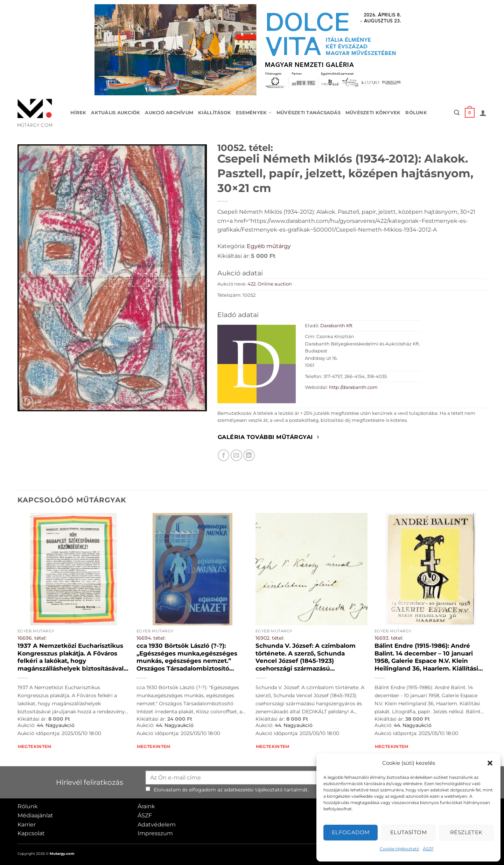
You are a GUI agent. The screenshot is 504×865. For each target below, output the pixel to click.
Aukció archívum (169, 113)
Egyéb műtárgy (269, 246)
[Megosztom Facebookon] (223, 455)
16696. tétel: (32, 638)
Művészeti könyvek (373, 113)
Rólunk (416, 113)
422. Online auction (270, 284)
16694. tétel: (151, 638)
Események (254, 113)
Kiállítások (215, 113)
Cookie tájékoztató (400, 849)
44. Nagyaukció (56, 725)
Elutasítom (409, 832)
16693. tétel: (389, 638)
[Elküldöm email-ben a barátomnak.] (236, 455)
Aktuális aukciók (115, 113)
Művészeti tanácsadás (309, 113)
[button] (490, 763)
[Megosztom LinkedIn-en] (249, 455)
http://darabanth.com (353, 387)
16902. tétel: (270, 638)
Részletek (466, 832)
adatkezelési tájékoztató (253, 790)
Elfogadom (351, 832)
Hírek (78, 113)
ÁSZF (428, 849)
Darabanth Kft (336, 326)
